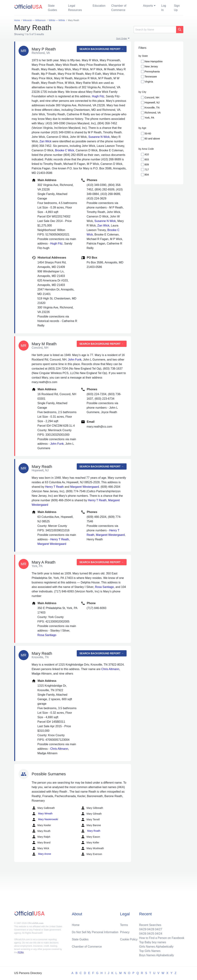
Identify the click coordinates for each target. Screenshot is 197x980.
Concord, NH (152, 97)
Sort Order (122, 38)
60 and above (152, 139)
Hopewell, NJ (152, 103)
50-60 (148, 134)
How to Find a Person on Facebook (162, 938)
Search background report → (102, 49)
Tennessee (151, 77)
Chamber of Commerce (119, 8)
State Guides (53, 8)
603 (147, 159)
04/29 (143, 929)
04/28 (151, 929)
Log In (164, 8)
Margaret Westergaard (85, 487)
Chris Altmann (110, 669)
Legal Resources (75, 8)
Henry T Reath (54, 487)
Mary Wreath (42, 814)
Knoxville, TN (152, 108)
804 (147, 175)
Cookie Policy (129, 939)
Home (76, 925)
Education (99, 6)
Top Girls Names (150, 951)
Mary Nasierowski (45, 819)
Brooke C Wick (65, 150)
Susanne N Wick (99, 137)
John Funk (75, 360)
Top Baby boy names (153, 942)
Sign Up (177, 8)
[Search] (155, 30)
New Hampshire (154, 61)
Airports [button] (148, 6)
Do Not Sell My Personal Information (95, 932)
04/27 (159, 929)
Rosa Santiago (104, 587)
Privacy (125, 932)
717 (147, 170)
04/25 (151, 934)
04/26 (143, 934)
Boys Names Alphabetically (157, 955)
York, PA (150, 118)
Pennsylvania (152, 72)
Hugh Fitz (98, 96)
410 (147, 154)
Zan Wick (46, 141)
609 (147, 165)
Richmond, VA (153, 113)
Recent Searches (150, 925)
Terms (124, 925)
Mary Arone (41, 854)
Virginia (149, 82)
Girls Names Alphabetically (156, 947)
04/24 (159, 934)
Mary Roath (90, 831)
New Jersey (151, 66)
